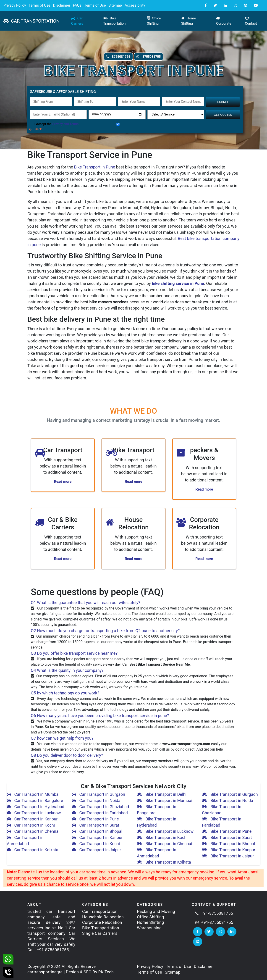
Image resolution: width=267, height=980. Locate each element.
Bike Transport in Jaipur (228, 856)
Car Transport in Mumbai (33, 795)
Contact (251, 21)
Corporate (224, 21)
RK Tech (106, 972)
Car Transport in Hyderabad (36, 807)
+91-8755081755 (214, 913)
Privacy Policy (15, 5)
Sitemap (115, 5)
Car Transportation (100, 912)
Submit (223, 102)
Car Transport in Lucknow (34, 813)
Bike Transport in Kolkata (164, 863)
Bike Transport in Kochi (162, 838)
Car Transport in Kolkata (33, 850)
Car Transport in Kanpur (32, 819)
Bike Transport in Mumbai (165, 801)
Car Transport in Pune (95, 819)
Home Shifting (188, 21)
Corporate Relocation (102, 923)
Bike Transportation (114, 21)
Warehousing (149, 928)
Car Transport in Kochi (31, 826)
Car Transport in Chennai (33, 832)
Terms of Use (39, 5)
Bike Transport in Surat (227, 838)
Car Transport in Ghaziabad (100, 807)
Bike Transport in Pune (94, 167)
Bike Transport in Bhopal (228, 844)
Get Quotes (223, 115)
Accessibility (135, 5)
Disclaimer (62, 5)
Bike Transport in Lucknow (165, 832)
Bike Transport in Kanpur (229, 850)
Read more (63, 482)
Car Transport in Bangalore (35, 801)
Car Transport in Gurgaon (98, 795)
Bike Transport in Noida (228, 801)
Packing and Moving (156, 912)
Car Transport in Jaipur (96, 850)
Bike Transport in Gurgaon (230, 795)
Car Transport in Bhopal (97, 832)
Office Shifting (154, 21)
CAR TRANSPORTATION (31, 21)
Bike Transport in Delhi (162, 795)
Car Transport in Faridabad (100, 813)
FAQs (77, 5)
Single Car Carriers (100, 934)
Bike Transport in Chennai (165, 844)
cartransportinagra (45, 972)
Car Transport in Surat (96, 826)
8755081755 (112, 57)
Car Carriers (77, 21)
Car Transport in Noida (96, 801)
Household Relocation (103, 917)
